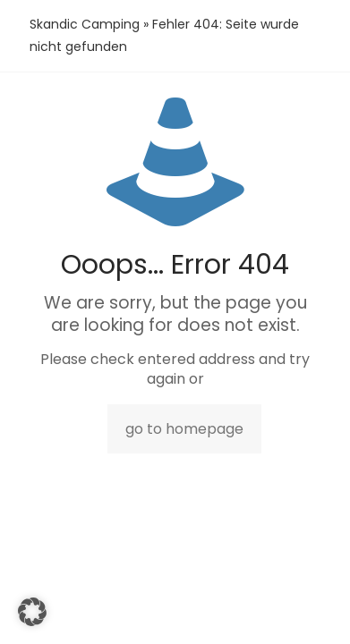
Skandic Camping (85, 24)
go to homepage (184, 429)
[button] (32, 612)
